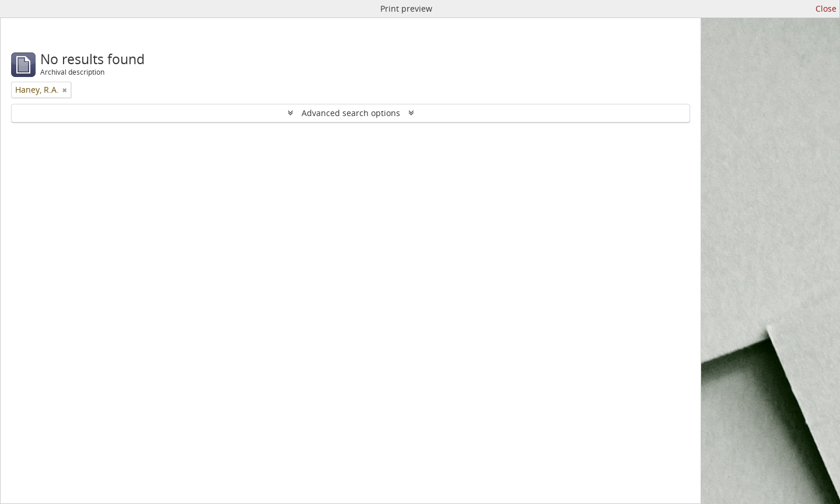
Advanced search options (351, 113)
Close (826, 8)
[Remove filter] (65, 90)
